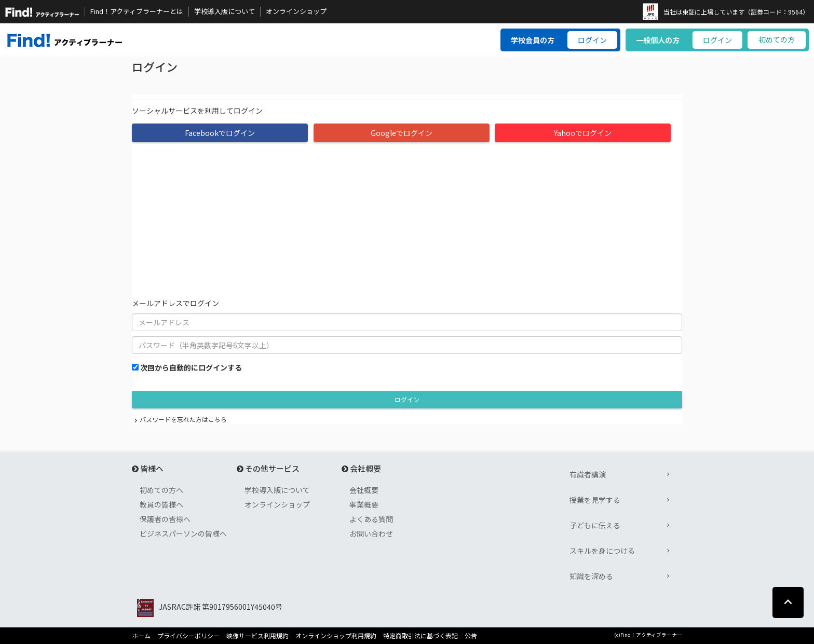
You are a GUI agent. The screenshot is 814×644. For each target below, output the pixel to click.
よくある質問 (371, 519)
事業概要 (364, 504)
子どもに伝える (595, 525)
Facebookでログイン (220, 133)
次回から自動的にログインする (191, 367)
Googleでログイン (402, 133)
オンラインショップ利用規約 (336, 636)
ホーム (141, 636)
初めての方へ (161, 490)
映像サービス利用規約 (257, 636)
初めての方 (777, 39)
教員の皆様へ (161, 504)
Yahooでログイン (583, 133)
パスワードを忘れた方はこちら (183, 419)
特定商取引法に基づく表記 (420, 636)
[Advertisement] (407, 220)
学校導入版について (225, 11)
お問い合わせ (371, 533)
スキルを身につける (602, 551)
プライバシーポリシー (188, 636)
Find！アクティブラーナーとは (137, 11)
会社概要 (364, 490)
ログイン (592, 40)
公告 (471, 636)
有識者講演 (588, 474)
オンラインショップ (296, 11)
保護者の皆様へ (165, 519)
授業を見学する (595, 500)
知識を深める (591, 576)
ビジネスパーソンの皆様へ (183, 533)
